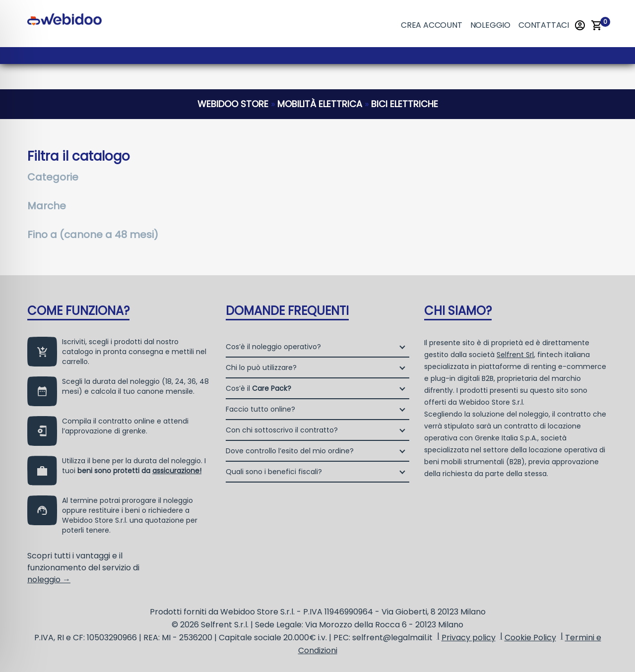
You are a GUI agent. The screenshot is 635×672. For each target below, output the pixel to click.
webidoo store (233, 104)
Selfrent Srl (515, 355)
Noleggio (490, 25)
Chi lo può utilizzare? (261, 367)
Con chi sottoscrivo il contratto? (282, 430)
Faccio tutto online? (260, 409)
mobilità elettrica (320, 104)
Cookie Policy (530, 638)
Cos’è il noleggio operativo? (273, 347)
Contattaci (544, 25)
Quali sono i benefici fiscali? (274, 472)
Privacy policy (469, 638)
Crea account (432, 25)
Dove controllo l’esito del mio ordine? (290, 451)
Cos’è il (258, 388)
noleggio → (49, 580)
